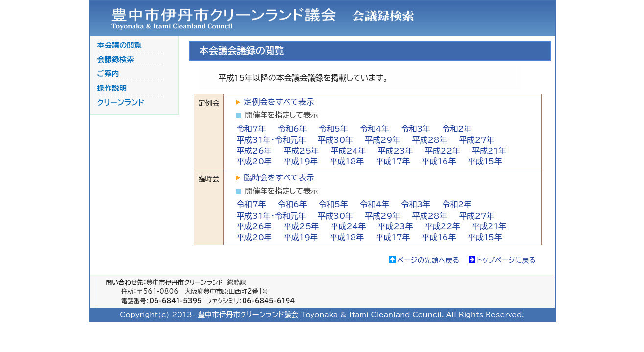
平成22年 (443, 151)
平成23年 (395, 151)
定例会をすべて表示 (279, 102)
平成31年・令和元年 (271, 140)
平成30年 (335, 140)
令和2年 (457, 129)
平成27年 (477, 140)
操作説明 (112, 88)
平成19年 (301, 161)
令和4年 (375, 129)
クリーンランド (121, 102)
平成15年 (485, 161)
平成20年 (254, 161)
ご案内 (108, 74)
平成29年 (382, 140)
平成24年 (348, 151)
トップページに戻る (506, 260)
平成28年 (429, 140)
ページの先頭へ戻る (428, 260)
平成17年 (393, 161)
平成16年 (439, 161)
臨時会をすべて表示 (279, 177)
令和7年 (251, 129)
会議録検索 (116, 59)
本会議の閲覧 (120, 45)
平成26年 (254, 151)
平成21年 (489, 151)
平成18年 (347, 161)
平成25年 (301, 151)
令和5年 (333, 129)
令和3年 (416, 129)
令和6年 (292, 129)
